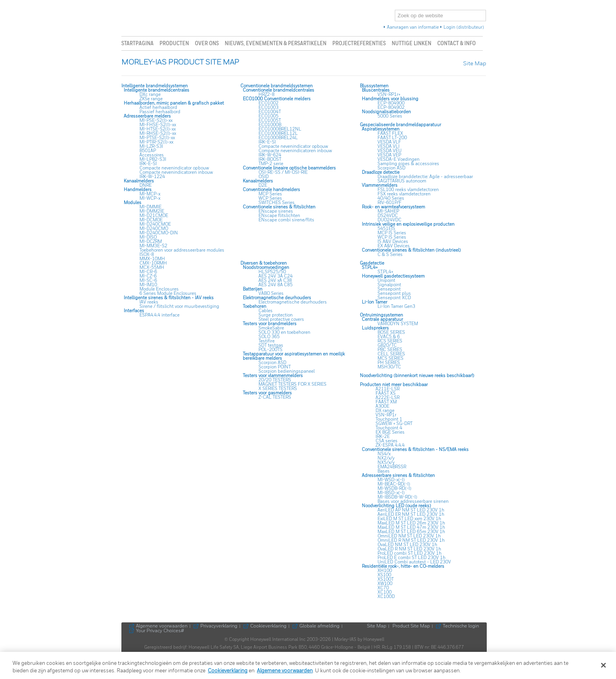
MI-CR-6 (148, 272)
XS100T (386, 579)
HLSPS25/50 (272, 272)
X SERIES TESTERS (278, 389)
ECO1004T (270, 112)
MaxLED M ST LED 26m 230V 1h (411, 523)
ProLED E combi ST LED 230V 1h (412, 558)
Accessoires (152, 155)
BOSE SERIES (391, 332)
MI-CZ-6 (148, 276)
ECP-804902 (391, 108)
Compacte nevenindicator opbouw (174, 168)
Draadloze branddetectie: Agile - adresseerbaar (425, 177)
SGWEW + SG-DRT (394, 424)
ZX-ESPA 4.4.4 (390, 445)
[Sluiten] (603, 665)
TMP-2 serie (271, 164)
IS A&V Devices (393, 242)
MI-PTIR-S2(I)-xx (156, 142)
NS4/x (384, 454)
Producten (174, 43)
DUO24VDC (390, 220)
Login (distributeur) (464, 28)
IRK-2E (383, 437)
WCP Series (270, 198)
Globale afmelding (319, 626)
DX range (385, 411)
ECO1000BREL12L (278, 133)
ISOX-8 (147, 255)
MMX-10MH (152, 259)
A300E (382, 406)
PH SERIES (389, 363)
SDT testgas (271, 345)
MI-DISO (148, 237)
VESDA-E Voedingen (399, 159)
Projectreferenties (359, 43)
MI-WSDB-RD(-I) (394, 489)
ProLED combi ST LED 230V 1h (410, 553)
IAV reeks (149, 302)
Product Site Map (411, 626)
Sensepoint (389, 289)
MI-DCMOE (151, 220)
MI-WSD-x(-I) (391, 480)
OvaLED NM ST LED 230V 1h (407, 545)
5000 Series (390, 116)
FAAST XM (386, 402)
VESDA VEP (389, 155)
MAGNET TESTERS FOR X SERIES (292, 384)
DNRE (146, 185)
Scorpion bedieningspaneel (287, 371)
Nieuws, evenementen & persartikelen (276, 43)
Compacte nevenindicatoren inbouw (176, 172)
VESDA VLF (389, 142)
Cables (266, 311)
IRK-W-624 (270, 155)
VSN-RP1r (386, 415)
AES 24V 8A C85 (276, 285)
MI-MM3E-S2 (153, 246)
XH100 (385, 571)
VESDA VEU (390, 151)
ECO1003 (269, 108)
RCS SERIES (390, 341)
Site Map (475, 64)
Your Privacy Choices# (160, 631)
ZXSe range (151, 99)
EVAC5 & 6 (389, 337)
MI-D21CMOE (154, 216)
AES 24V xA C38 (275, 281)
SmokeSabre (271, 328)
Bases (384, 471)
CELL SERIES (391, 354)
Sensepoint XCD (394, 298)
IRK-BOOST (270, 159)
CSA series (387, 441)
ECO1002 (269, 103)
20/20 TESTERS (275, 380)
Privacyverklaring (219, 626)
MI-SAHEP (388, 211)
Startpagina (137, 43)
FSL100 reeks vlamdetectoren (408, 190)
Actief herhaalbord (158, 108)
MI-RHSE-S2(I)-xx (158, 133)
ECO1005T (270, 121)
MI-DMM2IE (152, 211)
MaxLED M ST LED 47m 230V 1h (411, 527)
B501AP (148, 151)
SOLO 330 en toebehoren (284, 332)
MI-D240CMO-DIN (159, 233)
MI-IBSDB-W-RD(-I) (397, 497)
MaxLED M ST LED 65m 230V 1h (411, 532)
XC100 (385, 592)
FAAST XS (386, 393)
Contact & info (456, 43)
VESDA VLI (389, 146)
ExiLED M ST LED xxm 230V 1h (409, 519)
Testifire (267, 341)
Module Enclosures (159, 289)
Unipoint (386, 281)
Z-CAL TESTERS (275, 397)
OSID (264, 177)
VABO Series (271, 293)
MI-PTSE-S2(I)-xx (157, 138)
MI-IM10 (148, 285)
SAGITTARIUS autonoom (402, 181)
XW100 (385, 584)
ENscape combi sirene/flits (286, 220)
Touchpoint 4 (389, 428)
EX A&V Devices (394, 246)
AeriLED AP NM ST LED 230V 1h (411, 510)
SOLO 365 (269, 337)
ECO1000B (270, 125)
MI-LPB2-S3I (153, 159)
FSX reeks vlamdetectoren (404, 194)
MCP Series (270, 194)
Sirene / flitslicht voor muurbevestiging (179, 306)
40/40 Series (391, 198)
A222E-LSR (388, 398)
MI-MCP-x (150, 194)
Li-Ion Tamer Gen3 (396, 306)
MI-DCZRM (151, 242)
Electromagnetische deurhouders (293, 302)
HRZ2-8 (267, 95)
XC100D (386, 597)
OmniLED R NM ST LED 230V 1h (411, 540)
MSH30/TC (389, 367)
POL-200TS (270, 350)
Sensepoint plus (394, 293)
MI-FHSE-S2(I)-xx (158, 125)
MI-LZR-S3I (151, 146)
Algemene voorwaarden (162, 626)
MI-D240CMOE (155, 224)
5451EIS (386, 229)
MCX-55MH (152, 268)
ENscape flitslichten (279, 216)
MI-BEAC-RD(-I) (394, 484)
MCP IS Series (392, 233)
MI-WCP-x (150, 198)
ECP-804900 (391, 103)
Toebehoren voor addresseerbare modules (182, 250)
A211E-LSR (388, 389)
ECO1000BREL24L (278, 138)
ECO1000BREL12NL (280, 129)
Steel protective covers (281, 319)
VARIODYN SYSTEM (398, 324)
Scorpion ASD (391, 168)
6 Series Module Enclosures (168, 293)
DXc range (150, 95)
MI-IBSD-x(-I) (391, 493)
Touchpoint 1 (389, 419)
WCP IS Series (392, 237)
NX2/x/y (386, 458)
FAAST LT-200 (392, 138)
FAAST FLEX (390, 133)
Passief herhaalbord (160, 112)
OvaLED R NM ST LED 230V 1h (409, 549)
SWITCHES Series (277, 203)
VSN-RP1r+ (389, 95)
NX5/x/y (386, 463)
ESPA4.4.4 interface (159, 315)
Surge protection (276, 315)
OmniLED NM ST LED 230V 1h (409, 536)
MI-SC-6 (148, 281)
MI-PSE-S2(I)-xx (156, 121)
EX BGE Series (390, 432)
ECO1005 (269, 116)
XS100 (384, 575)
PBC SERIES (390, 350)
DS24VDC (388, 216)
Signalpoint (389, 285)
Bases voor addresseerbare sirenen (413, 501)
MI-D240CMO (154, 229)
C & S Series (390, 255)
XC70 (383, 588)
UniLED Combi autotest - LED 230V (414, 562)
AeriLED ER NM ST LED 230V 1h (411, 514)
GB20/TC (387, 345)
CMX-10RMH (153, 263)
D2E (263, 185)
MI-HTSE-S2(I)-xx (158, 129)
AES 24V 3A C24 (276, 276)
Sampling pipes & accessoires (408, 164)
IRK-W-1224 (152, 177)
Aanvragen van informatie (413, 28)
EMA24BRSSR (392, 467)
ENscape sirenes (276, 211)
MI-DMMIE (150, 207)
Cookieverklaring (268, 626)
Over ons (207, 43)
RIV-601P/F (390, 203)
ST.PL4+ (385, 272)
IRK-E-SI (148, 164)
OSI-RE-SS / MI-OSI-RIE (283, 172)
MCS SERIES (390, 358)
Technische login (461, 626)
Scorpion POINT (275, 367)
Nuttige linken (412, 43)
